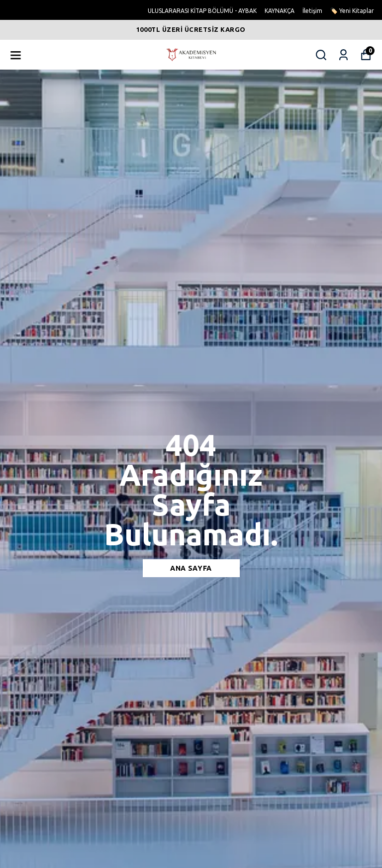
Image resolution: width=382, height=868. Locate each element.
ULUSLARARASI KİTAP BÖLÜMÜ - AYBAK (202, 11)
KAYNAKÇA (280, 11)
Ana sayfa (191, 568)
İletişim (312, 11)
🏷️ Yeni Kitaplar (352, 11)
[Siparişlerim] (343, 55)
